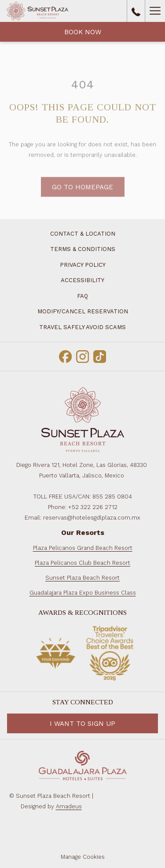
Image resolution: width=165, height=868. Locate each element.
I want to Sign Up (82, 724)
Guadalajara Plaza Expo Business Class (83, 593)
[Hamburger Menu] (155, 11)
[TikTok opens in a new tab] (100, 355)
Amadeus (69, 806)
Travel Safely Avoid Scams (82, 327)
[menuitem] (82, 249)
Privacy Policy (83, 265)
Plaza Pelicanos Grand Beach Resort (83, 548)
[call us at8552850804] (136, 11)
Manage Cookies (83, 857)
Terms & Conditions (83, 249)
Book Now (83, 32)
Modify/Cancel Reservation (83, 311)
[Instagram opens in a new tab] (82, 355)
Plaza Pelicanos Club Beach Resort (82, 563)
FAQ (82, 296)
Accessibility (82, 280)
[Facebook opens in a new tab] (65, 355)
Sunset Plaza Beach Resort (82, 578)
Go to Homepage (82, 198)
